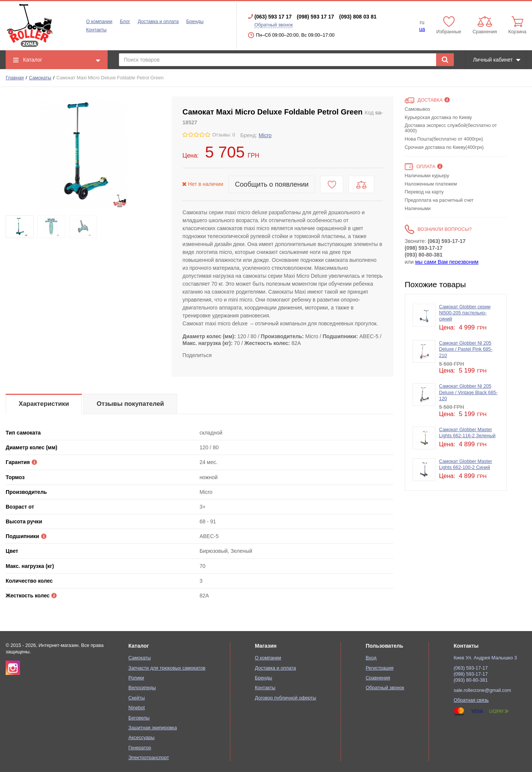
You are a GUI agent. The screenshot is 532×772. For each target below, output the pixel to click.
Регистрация (379, 668)
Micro (265, 135)
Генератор (140, 748)
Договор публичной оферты (285, 698)
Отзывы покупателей (130, 404)
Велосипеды (142, 688)
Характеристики (44, 404)
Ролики (136, 678)
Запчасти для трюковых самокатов (167, 668)
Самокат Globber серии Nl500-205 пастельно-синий (465, 313)
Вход (371, 658)
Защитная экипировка (153, 728)
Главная (15, 78)
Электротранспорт (149, 758)
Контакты (96, 30)
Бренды (195, 22)
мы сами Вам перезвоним (447, 262)
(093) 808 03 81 (358, 17)
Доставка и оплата (158, 22)
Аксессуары (141, 738)
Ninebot (136, 708)
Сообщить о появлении (272, 184)
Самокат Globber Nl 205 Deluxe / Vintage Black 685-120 (468, 392)
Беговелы (139, 718)
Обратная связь (471, 700)
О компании (99, 22)
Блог (125, 22)
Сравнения (378, 678)
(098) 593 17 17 (315, 17)
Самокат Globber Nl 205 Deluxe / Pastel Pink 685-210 (466, 349)
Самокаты (40, 78)
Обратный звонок (274, 25)
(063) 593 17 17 (273, 17)
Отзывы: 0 (224, 135)
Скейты (137, 698)
